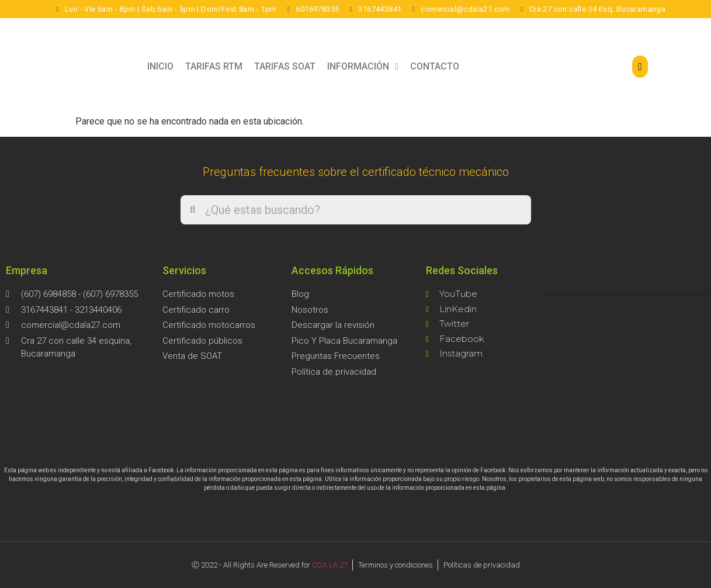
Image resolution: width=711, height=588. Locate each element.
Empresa (27, 270)
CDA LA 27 (330, 565)
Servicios (184, 270)
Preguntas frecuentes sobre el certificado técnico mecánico (356, 172)
